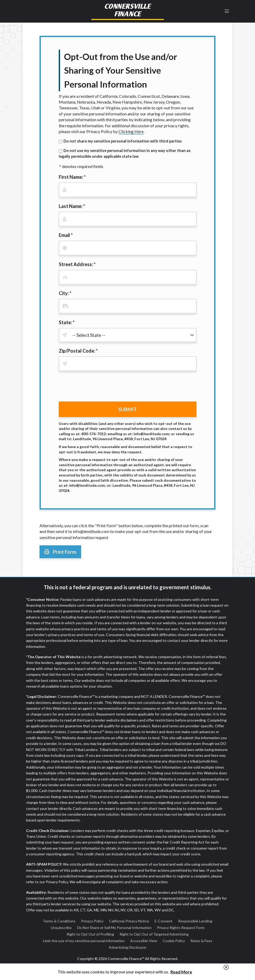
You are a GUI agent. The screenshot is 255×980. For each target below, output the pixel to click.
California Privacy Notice (129, 921)
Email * (66, 235)
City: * (65, 293)
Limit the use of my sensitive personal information (84, 941)
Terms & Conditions (59, 921)
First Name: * (72, 177)
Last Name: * (72, 206)
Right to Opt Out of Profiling (90, 934)
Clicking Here (131, 131)
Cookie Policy (174, 941)
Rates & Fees (201, 941)
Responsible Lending (195, 921)
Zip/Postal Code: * (78, 351)
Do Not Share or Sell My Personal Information (114, 928)
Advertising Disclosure (127, 947)
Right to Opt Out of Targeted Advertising (154, 934)
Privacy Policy (92, 921)
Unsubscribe (61, 928)
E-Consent (164, 921)
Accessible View (144, 941)
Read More (181, 972)
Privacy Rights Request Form (181, 928)
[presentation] (99, 387)
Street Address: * (77, 264)
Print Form (60, 552)
